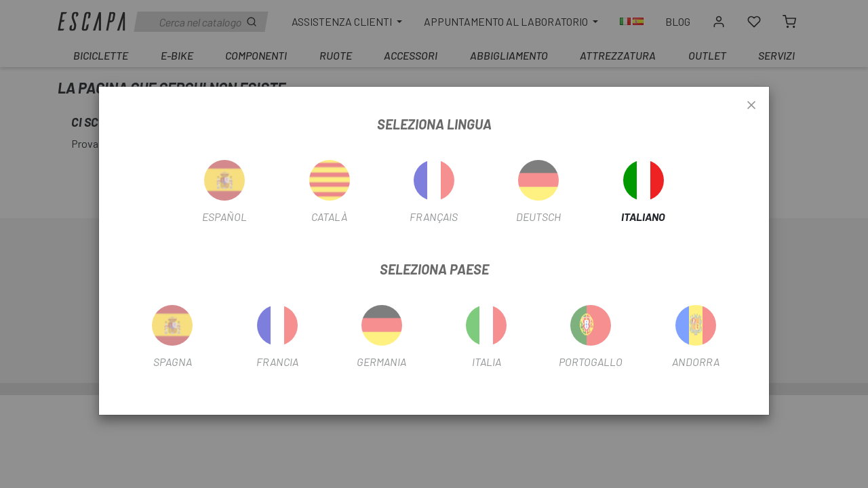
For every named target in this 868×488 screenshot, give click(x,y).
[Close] (751, 106)
